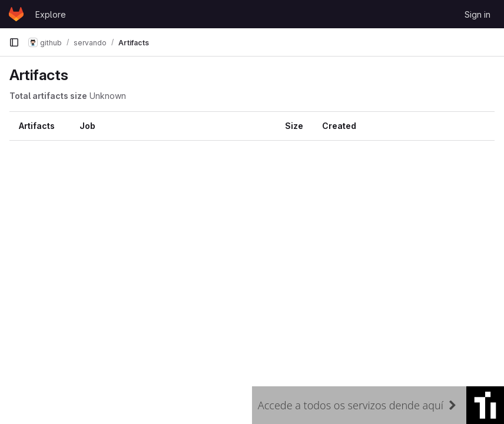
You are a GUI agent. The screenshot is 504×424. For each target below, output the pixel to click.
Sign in (478, 14)
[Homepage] (16, 14)
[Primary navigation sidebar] (14, 42)
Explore (51, 14)
